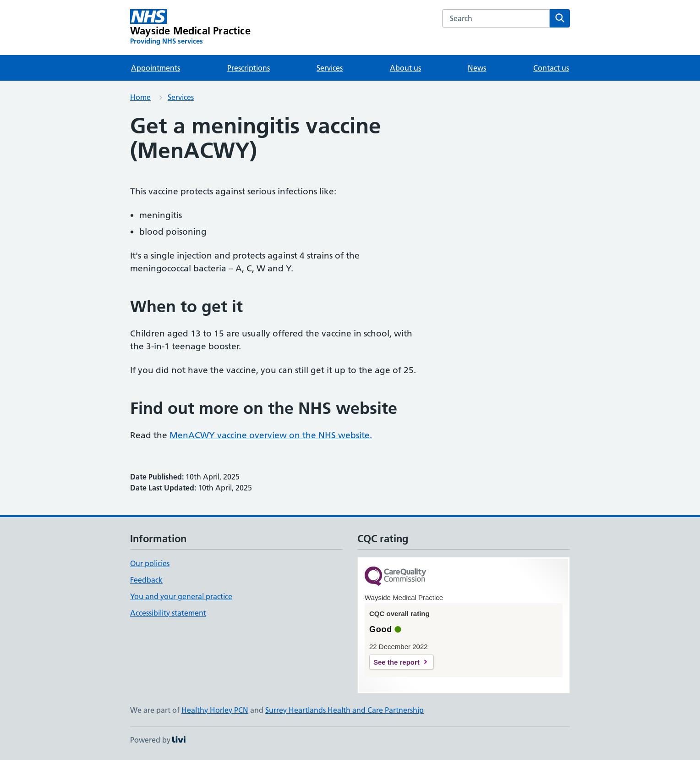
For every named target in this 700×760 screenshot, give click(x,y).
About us (405, 68)
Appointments (156, 68)
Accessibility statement (168, 613)
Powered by (158, 740)
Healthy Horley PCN (215, 710)
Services (330, 68)
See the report (396, 662)
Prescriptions (249, 68)
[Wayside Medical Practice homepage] (190, 28)
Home (140, 97)
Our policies (150, 563)
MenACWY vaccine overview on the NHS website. (271, 435)
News (477, 68)
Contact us (551, 68)
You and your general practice (181, 596)
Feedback (146, 580)
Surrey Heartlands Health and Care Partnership (345, 710)
